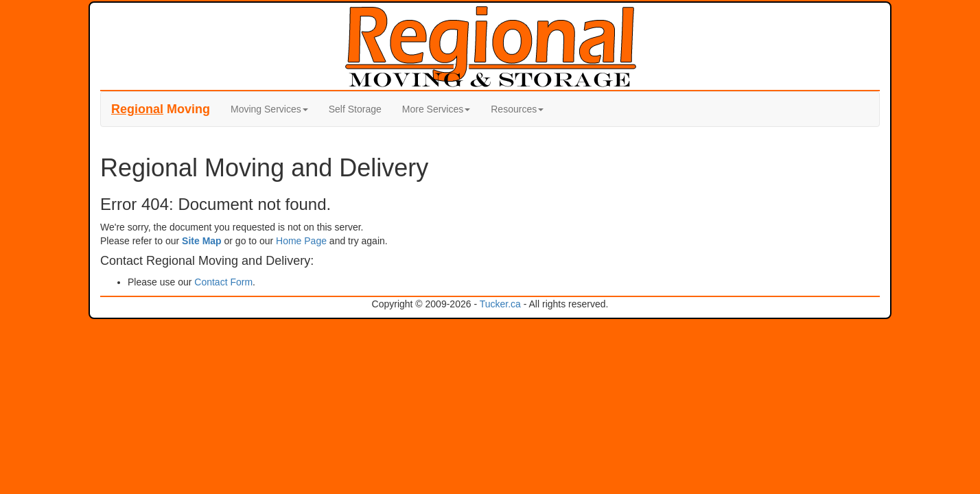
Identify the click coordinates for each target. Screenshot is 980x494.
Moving (161, 109)
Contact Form (223, 282)
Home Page (301, 241)
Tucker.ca (500, 304)
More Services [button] (436, 109)
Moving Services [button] (269, 109)
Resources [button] (517, 109)
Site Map (202, 241)
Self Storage (355, 109)
